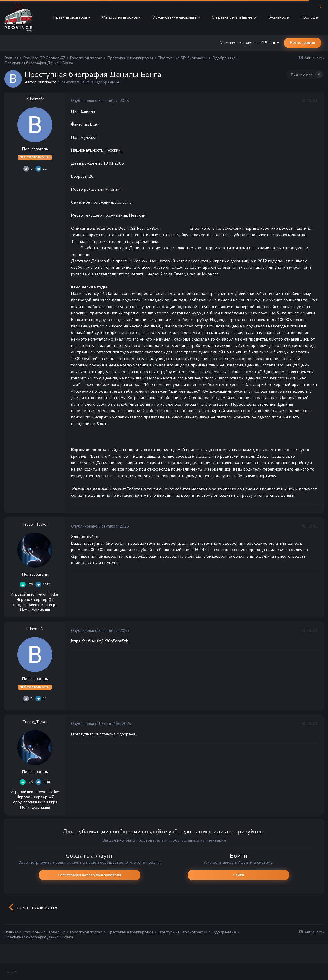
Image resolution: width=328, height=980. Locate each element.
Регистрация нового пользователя (89, 875)
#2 (315, 526)
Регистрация (303, 43)
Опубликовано (100, 101)
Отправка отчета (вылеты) (235, 17)
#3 (315, 631)
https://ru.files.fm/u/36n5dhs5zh (100, 641)
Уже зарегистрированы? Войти (250, 43)
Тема (10, 972)
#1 (315, 101)
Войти (238, 875)
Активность (279, 17)
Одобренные (107, 82)
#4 (315, 724)
